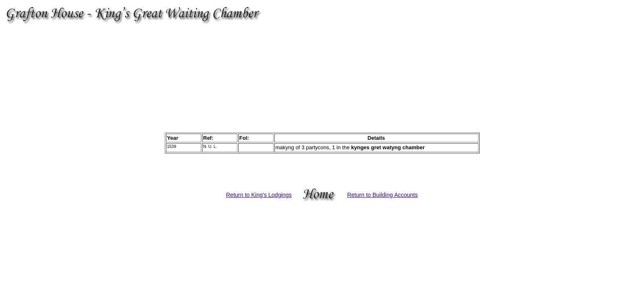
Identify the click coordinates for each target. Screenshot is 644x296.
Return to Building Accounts (382, 195)
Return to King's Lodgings (259, 195)
